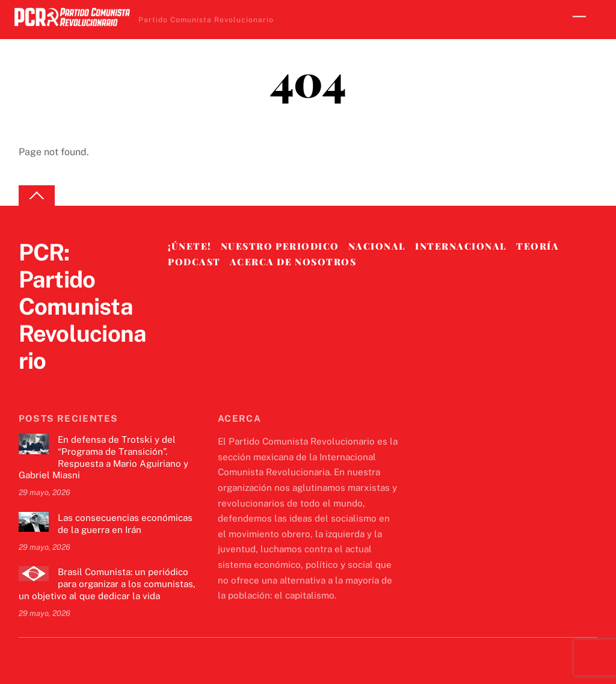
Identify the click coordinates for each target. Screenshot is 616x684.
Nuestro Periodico (280, 246)
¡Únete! (190, 246)
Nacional (377, 246)
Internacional (461, 246)
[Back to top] (37, 196)
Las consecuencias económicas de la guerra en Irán (125, 524)
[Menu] (579, 17)
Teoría (537, 246)
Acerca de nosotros (293, 262)
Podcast (194, 262)
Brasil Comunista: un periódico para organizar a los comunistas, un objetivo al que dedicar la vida (107, 584)
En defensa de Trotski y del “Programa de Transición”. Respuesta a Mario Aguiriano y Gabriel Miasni (103, 457)
